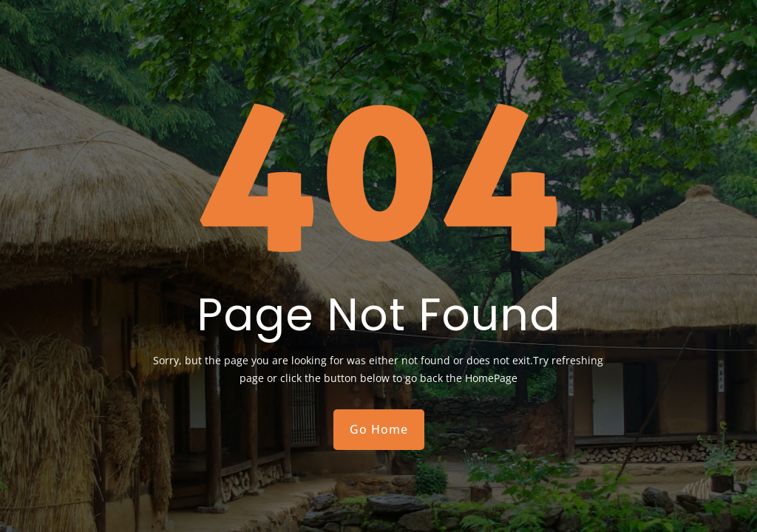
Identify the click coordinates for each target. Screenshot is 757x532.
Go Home (379, 429)
